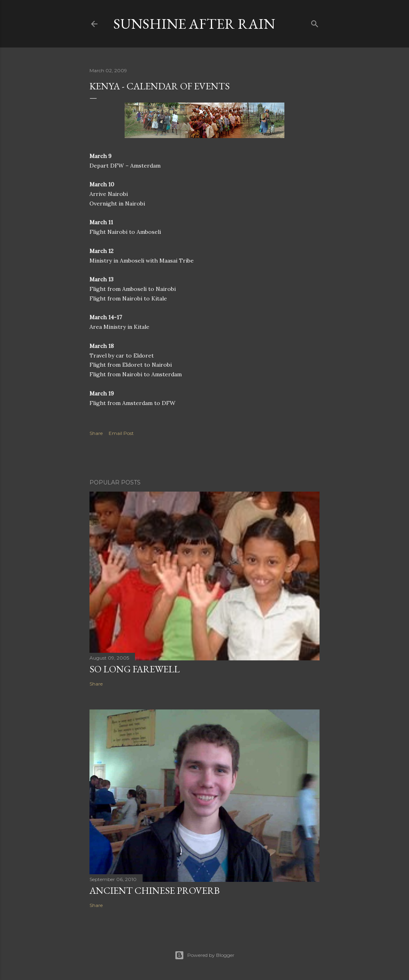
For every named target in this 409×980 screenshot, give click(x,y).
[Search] (315, 22)
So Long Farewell (135, 669)
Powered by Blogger (204, 955)
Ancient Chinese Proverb (155, 890)
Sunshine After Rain (194, 24)
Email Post (121, 433)
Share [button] (96, 433)
